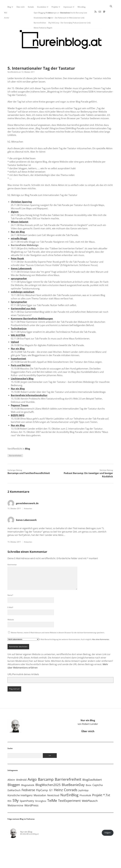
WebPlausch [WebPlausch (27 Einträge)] (90, 792)
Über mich (20, 7)
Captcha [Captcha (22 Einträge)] (98, 776)
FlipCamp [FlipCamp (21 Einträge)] (42, 781)
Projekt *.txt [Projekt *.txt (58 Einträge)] (101, 786)
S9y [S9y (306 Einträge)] (16, 791)
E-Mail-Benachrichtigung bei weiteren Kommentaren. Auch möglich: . (59, 630)
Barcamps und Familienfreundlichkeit (29, 464)
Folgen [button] (108, 824)
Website (11, 611)
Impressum (68, 7)
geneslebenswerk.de (27, 494)
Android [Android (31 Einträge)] (21, 771)
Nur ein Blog (18, 223)
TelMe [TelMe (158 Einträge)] (52, 792)
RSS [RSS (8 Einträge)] (9, 792)
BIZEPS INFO (18, 406)
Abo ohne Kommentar (101, 630)
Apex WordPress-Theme (52, 865)
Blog (9, 7)
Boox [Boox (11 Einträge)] (89, 776)
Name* (10, 586)
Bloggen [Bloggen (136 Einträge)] (14, 776)
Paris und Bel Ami (21, 356)
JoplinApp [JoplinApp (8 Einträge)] (84, 781)
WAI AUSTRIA (18, 326)
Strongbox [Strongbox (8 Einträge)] (41, 792)
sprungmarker (19, 270)
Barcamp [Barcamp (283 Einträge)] (46, 770)
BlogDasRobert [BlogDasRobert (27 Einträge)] (92, 771)
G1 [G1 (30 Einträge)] (51, 781)
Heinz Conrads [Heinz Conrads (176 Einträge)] (66, 781)
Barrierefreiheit (15, 447)
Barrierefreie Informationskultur (29, 386)
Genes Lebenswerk (21, 260)
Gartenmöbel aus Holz (23, 300)
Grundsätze (42, 7)
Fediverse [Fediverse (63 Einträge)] (28, 781)
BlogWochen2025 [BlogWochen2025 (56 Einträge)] (48, 776)
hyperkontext (18, 350)
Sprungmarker (19, 293)
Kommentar (12, 556)
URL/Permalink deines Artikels (23, 665)
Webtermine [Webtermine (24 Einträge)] (15, 796)
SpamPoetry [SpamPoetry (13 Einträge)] (27, 792)
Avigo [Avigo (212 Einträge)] (32, 770)
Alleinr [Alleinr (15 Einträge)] (11, 771)
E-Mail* (10, 598)
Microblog (82, 7)
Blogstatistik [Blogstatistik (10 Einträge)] (28, 776)
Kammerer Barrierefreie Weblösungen (32, 310)
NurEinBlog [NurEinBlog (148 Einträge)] (69, 786)
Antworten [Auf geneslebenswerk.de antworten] (28, 500)
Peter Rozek (17, 250)
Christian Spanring (21, 193)
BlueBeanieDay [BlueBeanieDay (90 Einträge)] (73, 776)
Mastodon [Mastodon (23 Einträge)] (40, 786)
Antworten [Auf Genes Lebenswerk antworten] (28, 533)
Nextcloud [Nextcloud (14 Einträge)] (53, 786)
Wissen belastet (20, 213)
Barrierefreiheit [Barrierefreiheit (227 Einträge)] (68, 770)
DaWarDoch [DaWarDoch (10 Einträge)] (14, 781)
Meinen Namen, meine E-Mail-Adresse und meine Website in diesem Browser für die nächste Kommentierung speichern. (58, 624)
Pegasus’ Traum (20, 396)
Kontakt (31, 7)
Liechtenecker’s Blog (22, 370)
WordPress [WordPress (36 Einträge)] (31, 796)
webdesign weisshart (23, 283)
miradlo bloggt (19, 230)
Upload (15, 333)
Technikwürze (19, 320)
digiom (15, 203)
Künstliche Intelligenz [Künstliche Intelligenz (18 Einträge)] (20, 786)
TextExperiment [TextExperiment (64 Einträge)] (69, 792)
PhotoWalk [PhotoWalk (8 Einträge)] (85, 787)
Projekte (55, 7)
